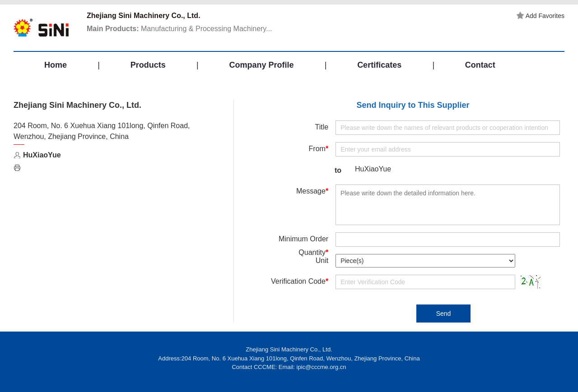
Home (56, 65)
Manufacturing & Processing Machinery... (179, 29)
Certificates (379, 65)
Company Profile (261, 65)
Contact (480, 65)
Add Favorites (541, 16)
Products (148, 65)
